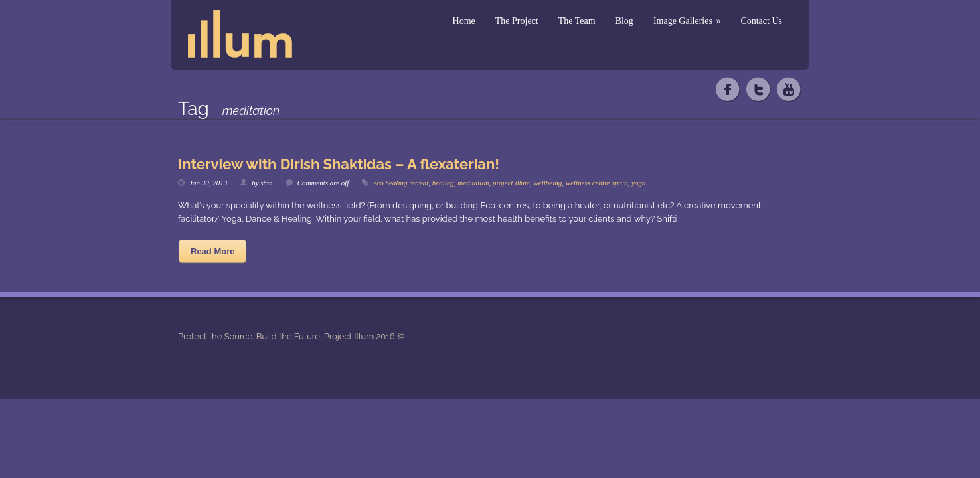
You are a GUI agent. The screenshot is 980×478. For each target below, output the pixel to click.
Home (464, 21)
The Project (517, 21)
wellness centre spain (597, 183)
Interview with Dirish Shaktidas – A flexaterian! (339, 164)
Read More (212, 251)
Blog (624, 21)
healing (443, 183)
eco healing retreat (401, 183)
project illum (511, 183)
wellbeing (548, 183)
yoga (638, 183)
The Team (577, 21)
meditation (473, 183)
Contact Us (761, 21)
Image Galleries (687, 21)
